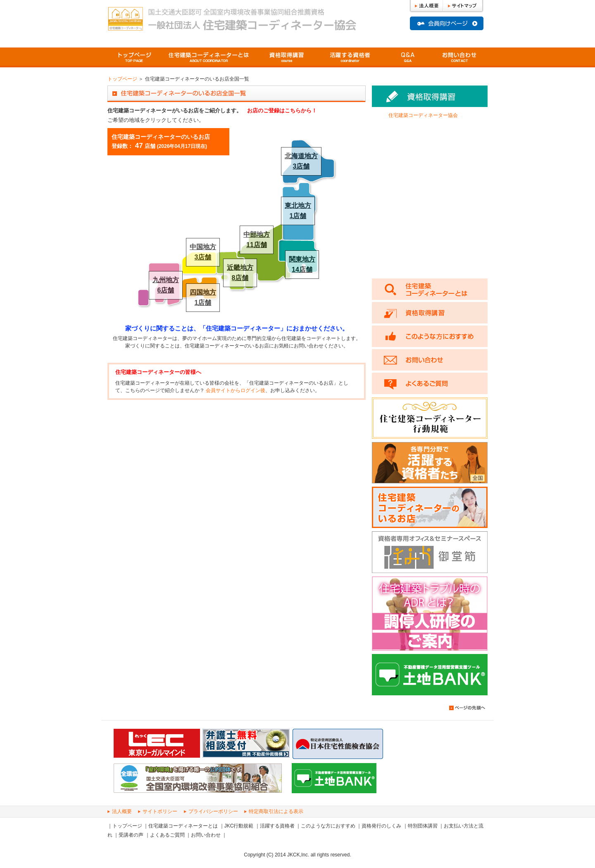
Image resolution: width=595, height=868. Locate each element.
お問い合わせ (206, 835)
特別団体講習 (423, 826)
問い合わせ (460, 57)
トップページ (134, 57)
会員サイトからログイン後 (236, 390)
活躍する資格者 (277, 826)
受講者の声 (131, 835)
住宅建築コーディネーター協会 (423, 115)
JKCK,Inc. (298, 855)
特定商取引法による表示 (276, 811)
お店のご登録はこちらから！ (282, 111)
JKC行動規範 (239, 826)
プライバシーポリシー (213, 811)
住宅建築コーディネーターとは (183, 826)
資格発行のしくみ (381, 826)
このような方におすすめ (328, 826)
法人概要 (122, 811)
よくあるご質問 (408, 57)
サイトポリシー (160, 811)
